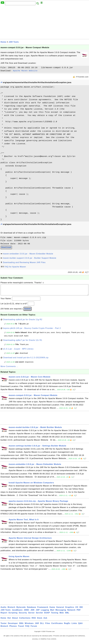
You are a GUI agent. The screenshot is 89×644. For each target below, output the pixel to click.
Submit (27, 311)
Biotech (11, 609)
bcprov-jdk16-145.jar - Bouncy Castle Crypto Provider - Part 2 (32, 331)
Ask (45, 620)
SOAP (47, 615)
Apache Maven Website (25, 71)
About (15, 620)
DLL (42, 626)
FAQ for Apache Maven (15, 267)
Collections (25, 620)
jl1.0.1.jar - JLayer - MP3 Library (18, 351)
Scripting (13, 615)
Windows (29, 626)
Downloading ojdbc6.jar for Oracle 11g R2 (23, 322)
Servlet (39, 615)
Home (3, 42)
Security (23, 615)
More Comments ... (9, 369)
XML (67, 615)
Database (31, 609)
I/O (77, 609)
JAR (37, 626)
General (60, 609)
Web (62, 615)
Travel (21, 628)
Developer (13, 626)
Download (6, 247)
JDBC (27, 612)
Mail (52, 612)
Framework (43, 609)
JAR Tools (14, 42)
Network (71, 612)
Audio (3, 609)
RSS (34, 620)
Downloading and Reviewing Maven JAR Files (24, 262)
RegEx (67, 626)
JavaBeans (17, 612)
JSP (38, 612)
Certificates (57, 626)
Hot (9, 620)
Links (74, 626)
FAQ (27, 628)
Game (52, 609)
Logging (45, 612)
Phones (13, 628)
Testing (55, 615)
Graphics (70, 609)
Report (4, 615)
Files (48, 626)
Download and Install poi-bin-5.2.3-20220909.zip (26, 360)
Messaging (61, 612)
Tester (4, 626)
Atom (40, 620)
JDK (33, 612)
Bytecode (21, 609)
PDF (79, 612)
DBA (21, 626)
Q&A (80, 626)
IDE (81, 609)
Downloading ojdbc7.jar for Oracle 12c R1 (23, 342)
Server (31, 615)
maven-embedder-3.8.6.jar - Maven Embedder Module (28, 254)
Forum (34, 628)
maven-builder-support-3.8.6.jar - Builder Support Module (29, 258)
